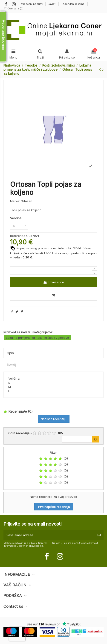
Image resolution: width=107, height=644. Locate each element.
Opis (10, 353)
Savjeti (52, 4)
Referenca (18, 236)
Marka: (15, 201)
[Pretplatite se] (99, 535)
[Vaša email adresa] (49, 535)
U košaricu (53, 282)
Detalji (12, 365)
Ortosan (26, 201)
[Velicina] (19, 226)
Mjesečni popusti (32, 4)
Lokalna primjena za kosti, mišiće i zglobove (38, 338)
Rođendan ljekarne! (73, 4)
